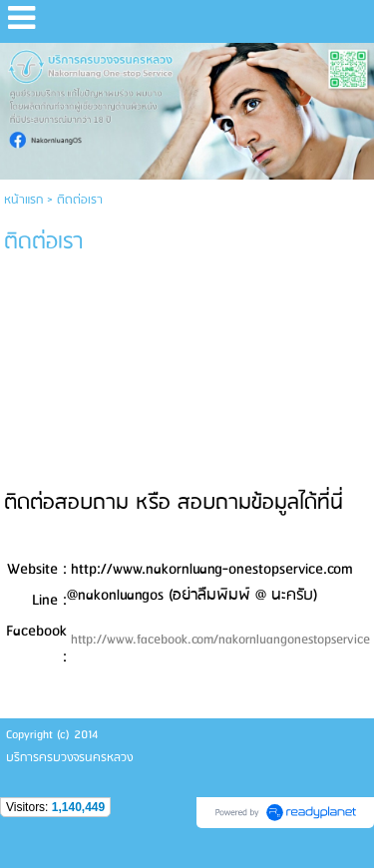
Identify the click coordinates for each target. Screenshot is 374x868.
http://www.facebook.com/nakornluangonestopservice (220, 640)
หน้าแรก (23, 200)
